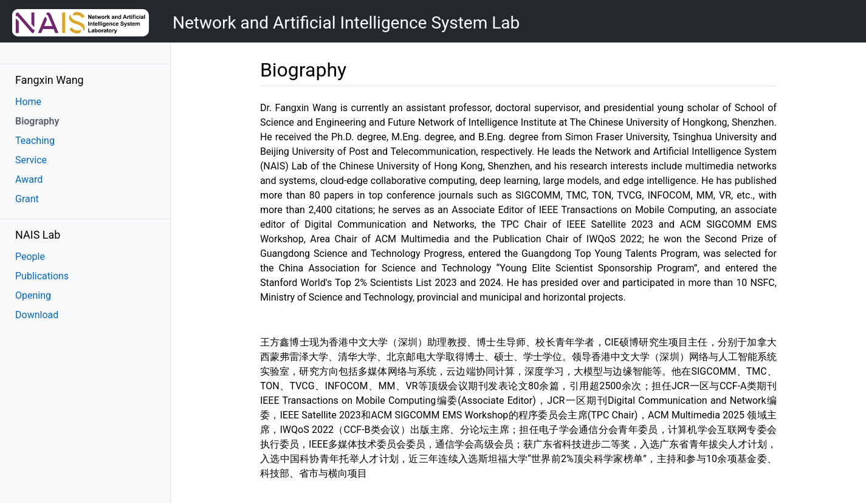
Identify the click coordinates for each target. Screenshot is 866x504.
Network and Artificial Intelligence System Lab (346, 23)
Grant (27, 199)
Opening (33, 295)
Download (37, 315)
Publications (42, 276)
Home (28, 102)
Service (31, 160)
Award (29, 179)
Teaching (35, 141)
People (30, 257)
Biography (37, 121)
